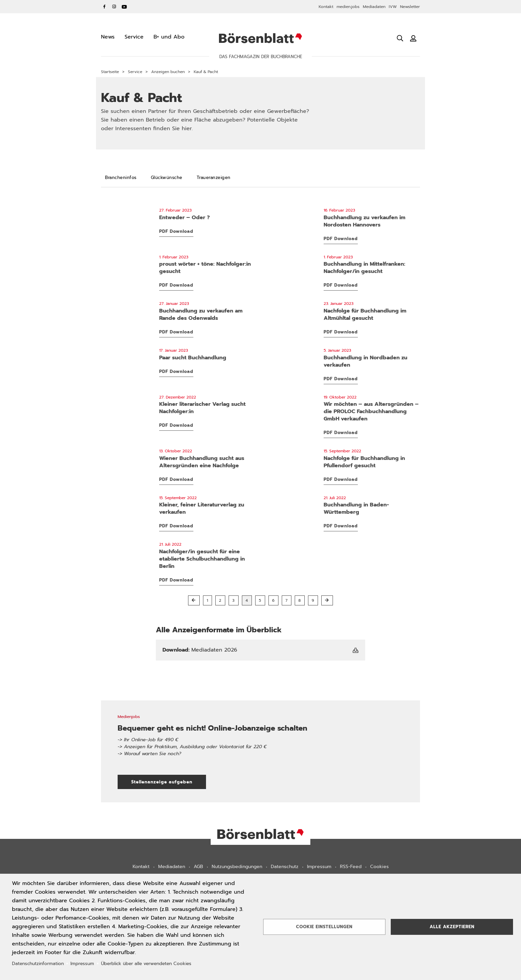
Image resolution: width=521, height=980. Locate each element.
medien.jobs (348, 7)
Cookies (379, 867)
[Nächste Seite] (327, 601)
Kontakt (326, 7)
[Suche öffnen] (400, 38)
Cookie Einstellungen (324, 927)
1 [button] (208, 600)
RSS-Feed (351, 867)
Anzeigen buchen (168, 72)
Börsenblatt (260, 38)
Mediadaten (374, 7)
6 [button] (273, 600)
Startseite (110, 72)
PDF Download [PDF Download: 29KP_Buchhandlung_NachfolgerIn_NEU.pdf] (176, 580)
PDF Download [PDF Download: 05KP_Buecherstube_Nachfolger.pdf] (341, 285)
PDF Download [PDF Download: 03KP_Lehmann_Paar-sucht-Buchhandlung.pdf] (176, 371)
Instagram (114, 7)
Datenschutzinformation (38, 964)
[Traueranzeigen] (214, 178)
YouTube (124, 7)
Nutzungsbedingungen (237, 867)
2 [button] (220, 600)
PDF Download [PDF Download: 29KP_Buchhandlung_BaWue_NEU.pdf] (341, 526)
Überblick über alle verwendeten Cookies (146, 964)
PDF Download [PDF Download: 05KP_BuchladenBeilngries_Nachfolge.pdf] (341, 332)
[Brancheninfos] (121, 178)
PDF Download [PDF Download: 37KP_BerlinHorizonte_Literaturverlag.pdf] (176, 526)
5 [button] (260, 600)
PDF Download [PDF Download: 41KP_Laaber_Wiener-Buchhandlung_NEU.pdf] (176, 479)
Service (135, 72)
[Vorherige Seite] (194, 601)
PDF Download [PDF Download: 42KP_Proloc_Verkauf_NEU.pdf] (341, 433)
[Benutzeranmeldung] (413, 38)
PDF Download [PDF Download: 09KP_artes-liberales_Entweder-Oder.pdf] (176, 231)
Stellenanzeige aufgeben (169, 782)
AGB (198, 867)
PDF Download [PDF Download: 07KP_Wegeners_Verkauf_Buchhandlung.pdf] (341, 239)
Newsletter (410, 7)
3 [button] (234, 600)
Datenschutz (285, 867)
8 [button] (300, 600)
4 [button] (247, 600)
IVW (393, 7)
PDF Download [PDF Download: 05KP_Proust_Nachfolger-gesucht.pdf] (176, 285)
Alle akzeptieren (452, 927)
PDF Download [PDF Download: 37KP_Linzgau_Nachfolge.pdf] (341, 479)
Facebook (104, 7)
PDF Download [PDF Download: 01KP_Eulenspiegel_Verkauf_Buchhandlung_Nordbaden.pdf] (341, 379)
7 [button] (287, 600)
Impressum (319, 867)
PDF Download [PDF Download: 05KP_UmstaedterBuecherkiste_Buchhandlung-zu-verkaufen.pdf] (176, 332)
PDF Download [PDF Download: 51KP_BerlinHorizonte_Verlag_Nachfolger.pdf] (176, 425)
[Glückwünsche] (167, 178)
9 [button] (313, 600)
